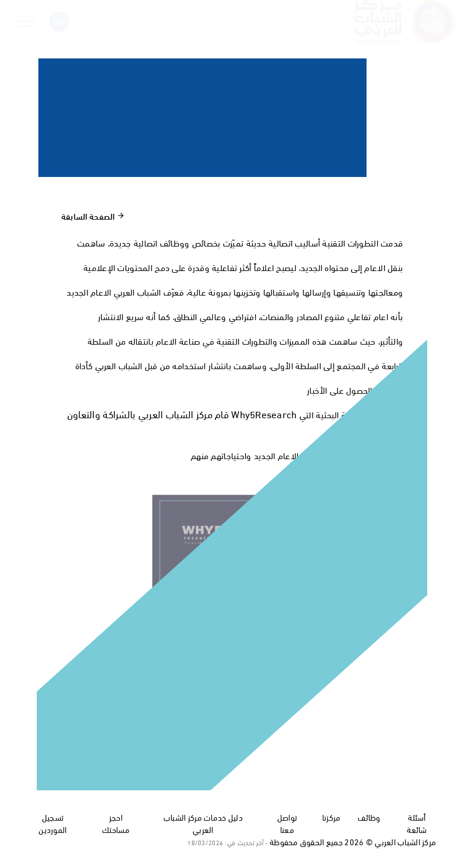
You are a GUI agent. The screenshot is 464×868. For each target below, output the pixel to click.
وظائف (369, 817)
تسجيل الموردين (53, 823)
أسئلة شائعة (417, 823)
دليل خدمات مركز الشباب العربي (203, 823)
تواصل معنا (287, 823)
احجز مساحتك (116, 823)
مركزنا (332, 817)
